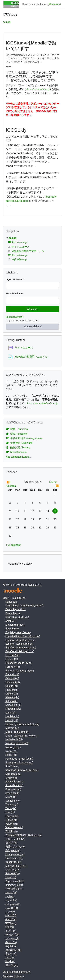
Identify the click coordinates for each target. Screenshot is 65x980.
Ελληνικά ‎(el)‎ (13, 850)
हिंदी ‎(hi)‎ (10, 927)
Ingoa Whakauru (15, 279)
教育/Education (17, 429)
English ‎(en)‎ (12, 629)
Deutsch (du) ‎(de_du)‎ (17, 617)
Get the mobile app (13, 977)
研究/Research (16, 434)
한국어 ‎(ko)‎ (12, 965)
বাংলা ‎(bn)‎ (11, 931)
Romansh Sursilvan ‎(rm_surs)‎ (22, 770)
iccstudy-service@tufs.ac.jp (43, 403)
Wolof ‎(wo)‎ (12, 831)
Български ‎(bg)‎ (14, 858)
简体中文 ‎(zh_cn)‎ (15, 847)
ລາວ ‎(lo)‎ (10, 958)
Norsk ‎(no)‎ (11, 751)
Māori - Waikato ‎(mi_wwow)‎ (21, 736)
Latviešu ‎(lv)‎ (12, 716)
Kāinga (6, 22)
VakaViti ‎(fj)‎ (12, 824)
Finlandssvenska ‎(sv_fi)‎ (18, 663)
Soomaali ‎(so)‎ (13, 789)
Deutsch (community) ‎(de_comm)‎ (24, 606)
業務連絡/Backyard (19, 443)
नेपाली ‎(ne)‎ (11, 919)
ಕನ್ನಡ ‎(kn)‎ (11, 946)
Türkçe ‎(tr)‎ (11, 820)
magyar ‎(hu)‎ (12, 728)
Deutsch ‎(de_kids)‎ (15, 609)
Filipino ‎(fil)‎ (12, 659)
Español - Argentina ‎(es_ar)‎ (20, 640)
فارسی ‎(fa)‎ (12, 908)
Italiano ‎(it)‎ (11, 701)
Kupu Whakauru (15, 294)
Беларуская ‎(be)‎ (15, 854)
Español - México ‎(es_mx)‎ (20, 651)
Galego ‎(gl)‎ (12, 686)
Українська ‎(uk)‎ (14, 881)
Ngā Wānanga (19, 260)
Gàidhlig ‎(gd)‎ (13, 682)
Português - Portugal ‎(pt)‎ (19, 763)
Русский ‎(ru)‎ (13, 873)
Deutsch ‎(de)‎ (13, 613)
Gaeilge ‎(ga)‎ (12, 678)
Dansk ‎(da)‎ (11, 602)
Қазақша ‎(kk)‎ (13, 862)
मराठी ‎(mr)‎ (11, 923)
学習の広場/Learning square (24, 438)
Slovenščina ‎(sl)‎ (14, 785)
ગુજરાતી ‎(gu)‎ (12, 935)
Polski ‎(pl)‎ (11, 755)
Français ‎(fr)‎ (12, 674)
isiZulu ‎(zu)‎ (12, 694)
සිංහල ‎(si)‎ (11, 954)
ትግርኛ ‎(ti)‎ (11, 915)
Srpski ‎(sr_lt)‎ (12, 793)
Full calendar (13, 545)
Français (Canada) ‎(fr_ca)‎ (20, 671)
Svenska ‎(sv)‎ (13, 801)
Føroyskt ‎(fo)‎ (13, 667)
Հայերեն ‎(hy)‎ (14, 889)
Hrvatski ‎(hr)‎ (12, 690)
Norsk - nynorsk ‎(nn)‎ (17, 743)
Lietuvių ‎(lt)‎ (12, 720)
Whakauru (54, 4)
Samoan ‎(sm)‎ (13, 774)
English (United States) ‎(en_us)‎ (23, 636)
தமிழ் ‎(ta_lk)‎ (12, 938)
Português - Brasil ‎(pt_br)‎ (19, 759)
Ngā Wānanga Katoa (17, 457)
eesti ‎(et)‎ (10, 621)
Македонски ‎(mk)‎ (16, 866)
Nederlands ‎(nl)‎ (14, 739)
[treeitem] (32, 249)
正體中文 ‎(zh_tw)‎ (15, 839)
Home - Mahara (33, 326)
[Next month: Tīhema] (52, 484)
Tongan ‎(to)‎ (12, 816)
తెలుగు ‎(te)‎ (11, 942)
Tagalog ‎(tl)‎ (12, 805)
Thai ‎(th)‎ (10, 812)
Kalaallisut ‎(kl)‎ (13, 705)
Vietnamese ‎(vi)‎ (14, 827)
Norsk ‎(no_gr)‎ (13, 747)
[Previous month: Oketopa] (13, 484)
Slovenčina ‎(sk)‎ (14, 782)
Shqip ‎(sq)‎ (11, 778)
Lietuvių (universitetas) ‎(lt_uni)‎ (22, 724)
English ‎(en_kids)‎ (15, 625)
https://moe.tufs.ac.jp (38, 89)
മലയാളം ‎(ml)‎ (13, 950)
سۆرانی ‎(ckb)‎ (13, 904)
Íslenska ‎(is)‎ (12, 697)
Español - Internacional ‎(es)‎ (21, 648)
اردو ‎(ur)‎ (10, 896)
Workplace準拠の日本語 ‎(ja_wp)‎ (23, 835)
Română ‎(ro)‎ (12, 766)
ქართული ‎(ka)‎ (14, 885)
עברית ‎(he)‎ (11, 892)
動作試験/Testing (18, 448)
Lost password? (15, 317)
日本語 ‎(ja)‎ (11, 843)
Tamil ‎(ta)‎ (11, 808)
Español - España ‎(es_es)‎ (19, 644)
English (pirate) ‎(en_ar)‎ (18, 632)
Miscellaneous (16, 452)
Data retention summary (16, 972)
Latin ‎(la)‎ (10, 713)
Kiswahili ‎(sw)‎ (13, 709)
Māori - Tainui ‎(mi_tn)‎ (14, 598)
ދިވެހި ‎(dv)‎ (10, 912)
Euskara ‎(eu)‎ (12, 655)
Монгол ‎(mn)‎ (13, 870)
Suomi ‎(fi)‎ (11, 797)
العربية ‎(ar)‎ (11, 900)
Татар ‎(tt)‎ (11, 877)
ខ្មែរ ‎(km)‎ (10, 961)
